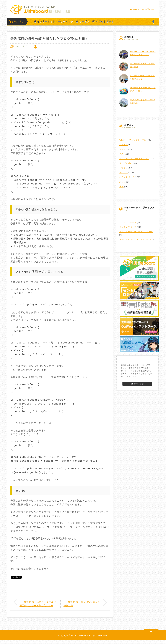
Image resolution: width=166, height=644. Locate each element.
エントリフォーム (128, 222)
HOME (135, 9)
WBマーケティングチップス (133, 140)
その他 (122, 154)
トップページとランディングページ (136, 232)
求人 (121, 187)
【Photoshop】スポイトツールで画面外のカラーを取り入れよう (38, 606)
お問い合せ (149, 9)
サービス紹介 (126, 163)
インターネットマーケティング (53, 21)
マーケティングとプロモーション (135, 239)
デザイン (124, 168)
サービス (83, 21)
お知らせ (124, 149)
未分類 (122, 182)
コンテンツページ (128, 227)
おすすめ (124, 145)
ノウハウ (42, 46)
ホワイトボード (103, 21)
